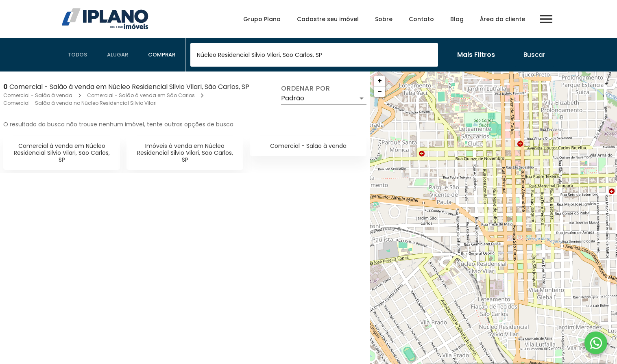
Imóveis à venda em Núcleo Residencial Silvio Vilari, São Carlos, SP (185, 153)
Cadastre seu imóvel (328, 19)
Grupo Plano (262, 19)
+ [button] (380, 81)
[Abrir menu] (546, 19)
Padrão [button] (293, 98)
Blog (457, 19)
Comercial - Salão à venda (38, 95)
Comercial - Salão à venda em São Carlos (141, 95)
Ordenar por (305, 89)
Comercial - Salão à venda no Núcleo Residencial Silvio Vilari (80, 103)
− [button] (380, 92)
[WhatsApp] (596, 343)
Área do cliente (503, 19)
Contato (421, 19)
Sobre (384, 19)
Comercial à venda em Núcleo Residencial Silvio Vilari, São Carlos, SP (62, 153)
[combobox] (314, 55)
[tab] (78, 55)
